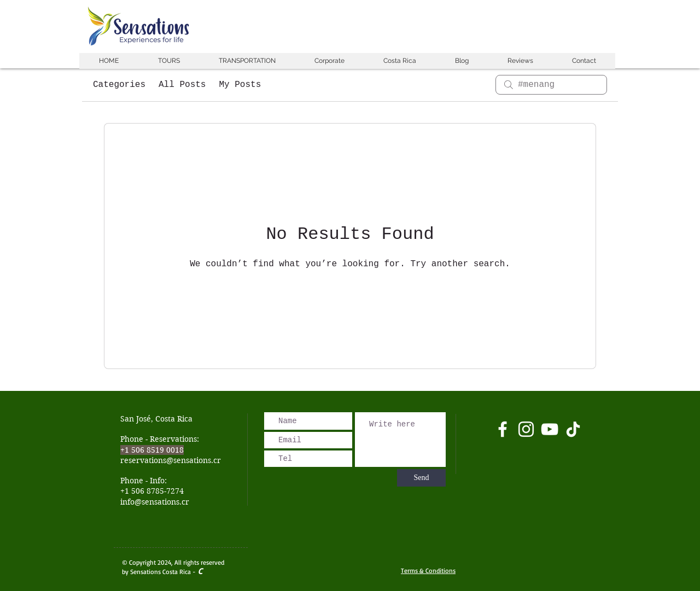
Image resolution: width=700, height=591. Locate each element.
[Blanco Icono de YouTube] (550, 429)
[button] (168, 61)
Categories (119, 85)
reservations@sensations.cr (171, 460)
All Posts (182, 85)
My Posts (240, 85)
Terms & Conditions (428, 570)
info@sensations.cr (155, 502)
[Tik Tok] (573, 429)
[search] (551, 85)
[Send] (421, 478)
